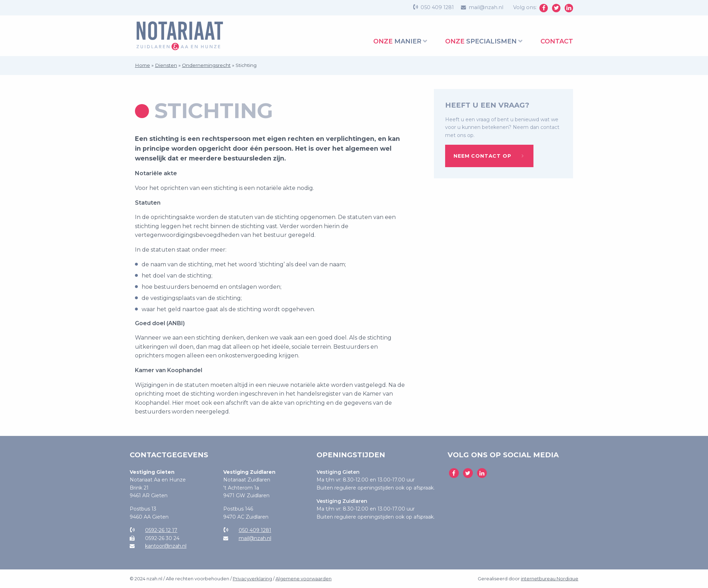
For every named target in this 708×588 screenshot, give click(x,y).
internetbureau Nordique (550, 579)
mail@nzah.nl (486, 7)
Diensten (166, 65)
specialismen (481, 41)
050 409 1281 (437, 7)
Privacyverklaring (252, 579)
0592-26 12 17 (161, 530)
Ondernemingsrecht (206, 65)
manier (397, 41)
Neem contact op (482, 156)
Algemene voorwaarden (304, 579)
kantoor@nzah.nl (166, 546)
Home (142, 65)
